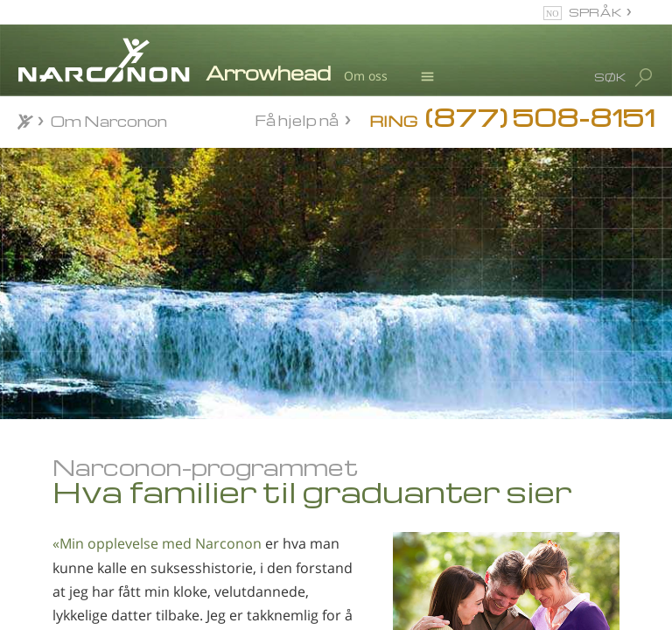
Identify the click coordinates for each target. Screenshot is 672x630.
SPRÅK (595, 12)
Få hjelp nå (297, 120)
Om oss (366, 76)
